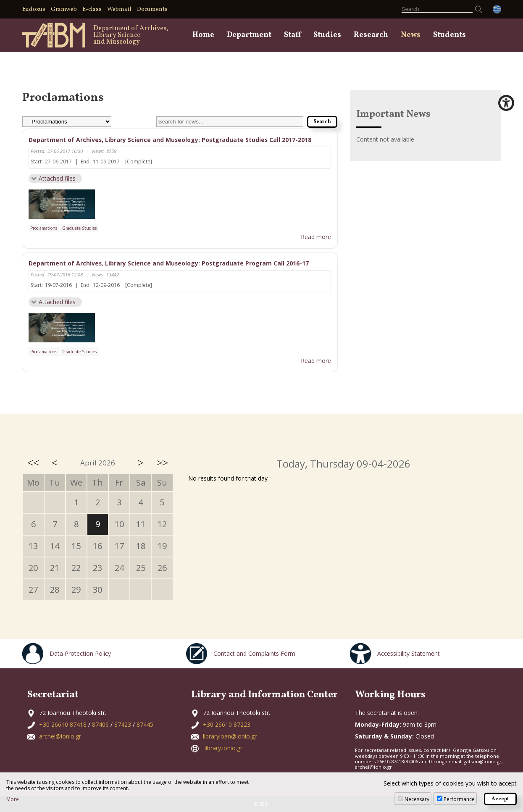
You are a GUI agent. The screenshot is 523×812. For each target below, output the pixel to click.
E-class (92, 9)
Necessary (417, 799)
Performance (459, 799)
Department (249, 35)
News (411, 35)
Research (371, 35)
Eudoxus (34, 9)
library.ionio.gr (223, 748)
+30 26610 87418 (63, 725)
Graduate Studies (79, 228)
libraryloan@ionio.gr (230, 737)
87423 (123, 725)
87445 (145, 725)
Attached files (57, 178)
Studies (327, 35)
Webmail (119, 9)
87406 (100, 725)
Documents (152, 9)
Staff (292, 35)
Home (203, 35)
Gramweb (64, 9)
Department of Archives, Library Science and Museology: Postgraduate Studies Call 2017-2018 (171, 140)
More (13, 799)
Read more (316, 237)
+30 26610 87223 (227, 725)
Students (449, 35)
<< (33, 463)
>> (162, 463)
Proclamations (44, 228)
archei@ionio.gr (60, 737)
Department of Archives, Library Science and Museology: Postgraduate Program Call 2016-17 (169, 263)
